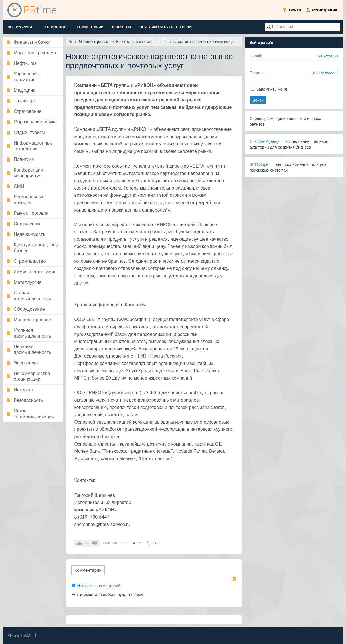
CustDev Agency (264, 141)
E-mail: (256, 56)
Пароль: (257, 73)
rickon (156, 543)
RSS (234, 579)
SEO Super (260, 164)
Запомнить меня (272, 89)
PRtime (13, 635)
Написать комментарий (99, 586)
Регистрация (328, 56)
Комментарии (88, 570)
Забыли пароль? (325, 73)
